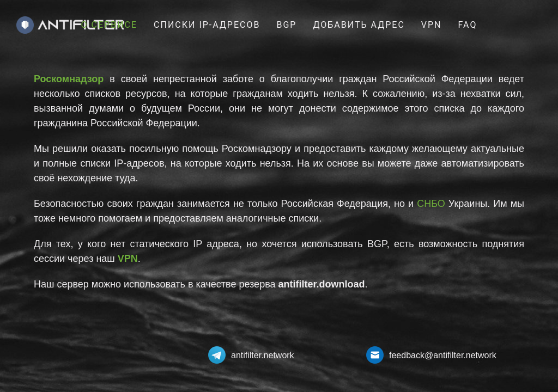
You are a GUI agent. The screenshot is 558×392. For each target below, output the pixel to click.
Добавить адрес (359, 25)
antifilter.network (263, 355)
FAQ (468, 25)
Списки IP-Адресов (207, 25)
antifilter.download (322, 284)
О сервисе (109, 25)
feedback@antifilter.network (443, 355)
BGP (286, 25)
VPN (432, 25)
